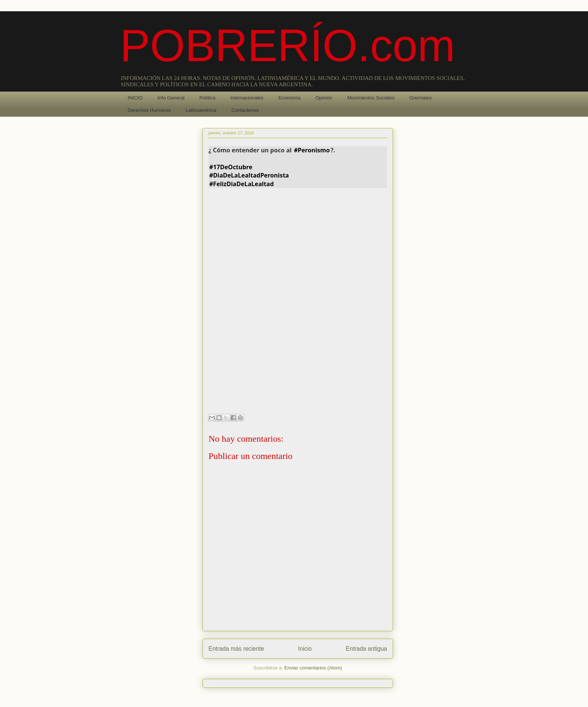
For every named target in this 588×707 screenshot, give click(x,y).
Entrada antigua (366, 649)
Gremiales (421, 98)
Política (208, 98)
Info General (171, 98)
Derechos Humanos (149, 110)
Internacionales (247, 98)
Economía (290, 98)
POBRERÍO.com (288, 45)
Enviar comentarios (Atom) (313, 668)
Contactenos (245, 110)
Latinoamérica (201, 110)
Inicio (305, 649)
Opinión (324, 98)
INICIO (135, 98)
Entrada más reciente (236, 649)
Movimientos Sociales (371, 98)
